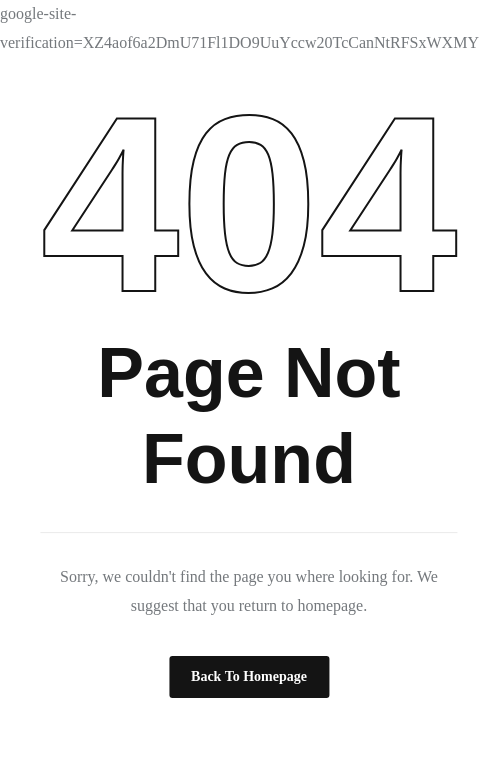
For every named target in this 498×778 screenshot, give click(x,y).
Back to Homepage (249, 676)
